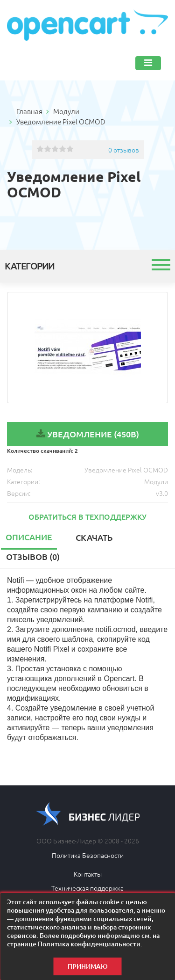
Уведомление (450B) (93, 434)
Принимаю (88, 966)
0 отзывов (124, 150)
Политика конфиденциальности (89, 944)
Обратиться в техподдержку (87, 516)
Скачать (94, 537)
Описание (29, 537)
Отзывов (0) (33, 556)
